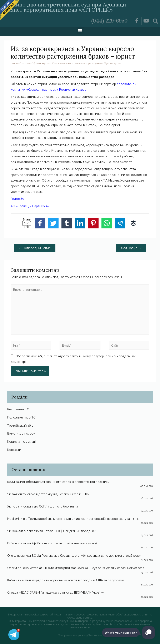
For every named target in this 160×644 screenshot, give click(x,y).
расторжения (96, 63)
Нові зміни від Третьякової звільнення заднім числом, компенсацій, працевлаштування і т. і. (74, 519)
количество (64, 63)
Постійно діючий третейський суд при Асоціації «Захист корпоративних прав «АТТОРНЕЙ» (64, 7)
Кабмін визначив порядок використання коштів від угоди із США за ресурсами (66, 580)
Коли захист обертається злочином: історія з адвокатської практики (58, 482)
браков (37, 63)
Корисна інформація (22, 442)
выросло (46, 63)
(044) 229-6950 (109, 21)
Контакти (14, 450)
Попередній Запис (35, 248)
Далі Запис (131, 248)
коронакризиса (79, 63)
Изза (54, 63)
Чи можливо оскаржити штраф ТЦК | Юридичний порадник (51, 531)
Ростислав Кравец (73, 90)
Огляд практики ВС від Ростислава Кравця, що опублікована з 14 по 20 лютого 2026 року (74, 556)
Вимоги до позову (21, 433)
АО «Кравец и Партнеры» (30, 206)
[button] (80, 30)
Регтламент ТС (18, 409)
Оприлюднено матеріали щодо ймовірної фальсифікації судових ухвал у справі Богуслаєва (76, 568)
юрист (117, 63)
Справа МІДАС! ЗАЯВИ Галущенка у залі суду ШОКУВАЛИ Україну (56, 592)
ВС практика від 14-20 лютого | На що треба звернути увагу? (52, 543)
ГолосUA (17, 199)
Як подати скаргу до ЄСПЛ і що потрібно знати (42, 506)
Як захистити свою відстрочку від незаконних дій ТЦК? (48, 494)
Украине (108, 63)
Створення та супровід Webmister (80, 635)
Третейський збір (20, 425)
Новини (15, 63)
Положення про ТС (21, 417)
